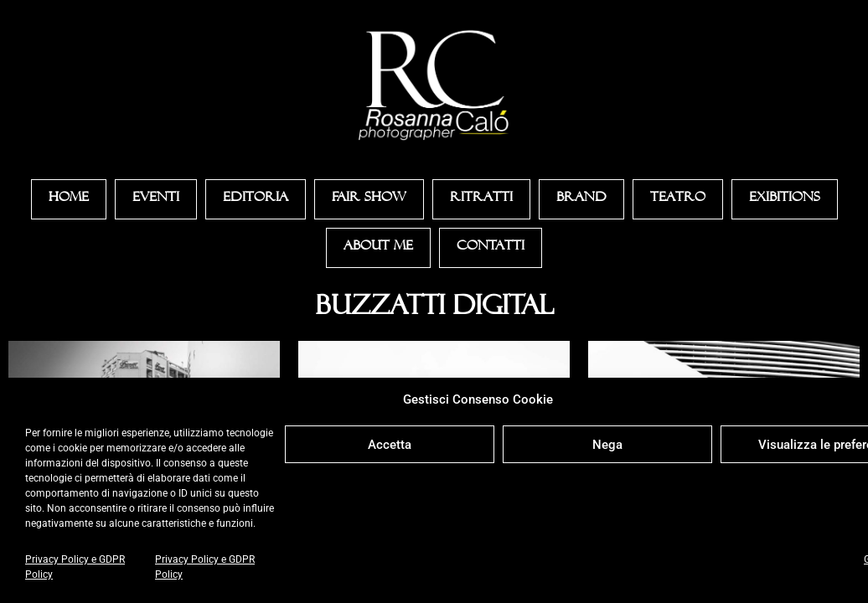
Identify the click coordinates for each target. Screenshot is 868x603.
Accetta (390, 445)
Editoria (256, 199)
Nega (607, 445)
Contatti (491, 248)
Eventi (156, 199)
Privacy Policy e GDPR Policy (75, 567)
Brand (581, 199)
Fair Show (369, 199)
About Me (378, 248)
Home (69, 199)
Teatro (678, 199)
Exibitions (785, 199)
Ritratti (481, 199)
